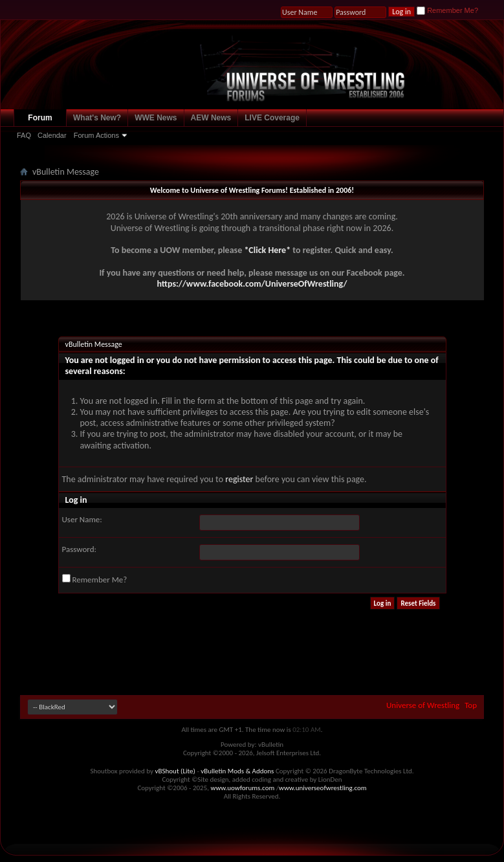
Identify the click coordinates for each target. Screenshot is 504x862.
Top (471, 705)
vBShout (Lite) (175, 771)
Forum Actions (96, 135)
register (239, 479)
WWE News (156, 118)
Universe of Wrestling (423, 705)
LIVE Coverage (272, 118)
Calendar (52, 135)
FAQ (24, 135)
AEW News (211, 118)
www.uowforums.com (243, 788)
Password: (79, 549)
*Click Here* (267, 250)
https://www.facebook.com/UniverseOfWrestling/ (252, 284)
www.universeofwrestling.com (323, 788)
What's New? (97, 118)
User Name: (82, 519)
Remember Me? (447, 10)
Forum (40, 118)
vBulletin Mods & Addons (237, 771)
